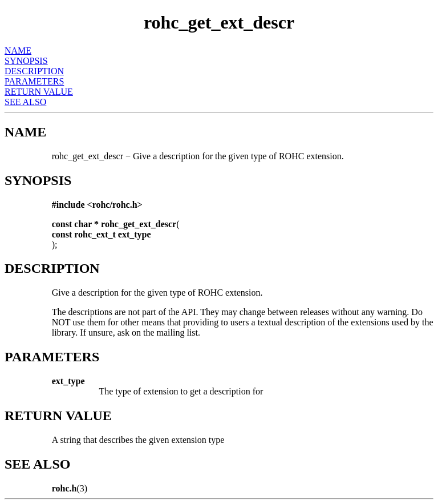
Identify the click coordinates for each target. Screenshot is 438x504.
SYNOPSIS (26, 61)
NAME (18, 51)
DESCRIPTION (34, 71)
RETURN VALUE (39, 92)
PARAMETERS (34, 81)
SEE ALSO (25, 102)
